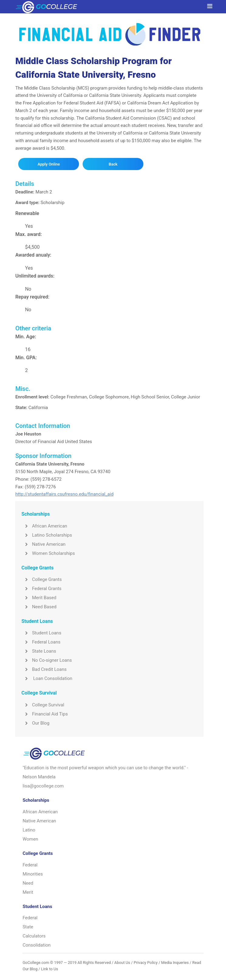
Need (28, 883)
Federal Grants (41, 589)
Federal (30, 865)
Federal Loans (41, 642)
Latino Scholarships (47, 535)
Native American (43, 544)
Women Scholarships (48, 553)
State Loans (39, 651)
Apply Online (49, 164)
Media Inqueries (175, 963)
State (28, 927)
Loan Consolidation (47, 678)
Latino (29, 830)
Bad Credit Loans (44, 669)
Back (113, 164)
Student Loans (41, 633)
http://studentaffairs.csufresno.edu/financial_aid (64, 494)
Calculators (34, 936)
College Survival (43, 705)
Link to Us (50, 969)
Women (30, 839)
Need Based (39, 607)
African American (44, 526)
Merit (28, 892)
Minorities (33, 874)
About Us (122, 963)
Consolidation (36, 945)
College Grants (41, 579)
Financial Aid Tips (45, 714)
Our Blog (35, 723)
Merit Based (39, 598)
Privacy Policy (146, 963)
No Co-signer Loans (46, 660)
